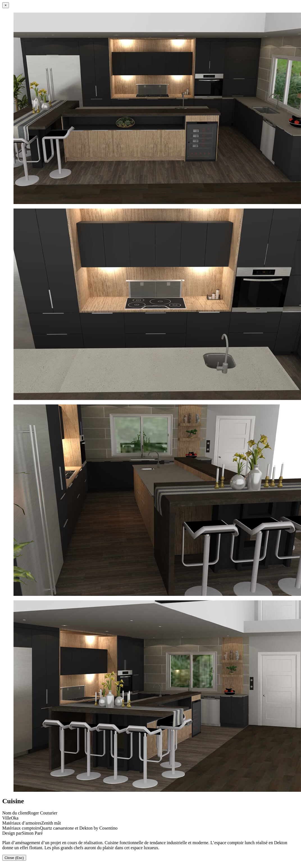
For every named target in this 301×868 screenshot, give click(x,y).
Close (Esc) (14, 858)
